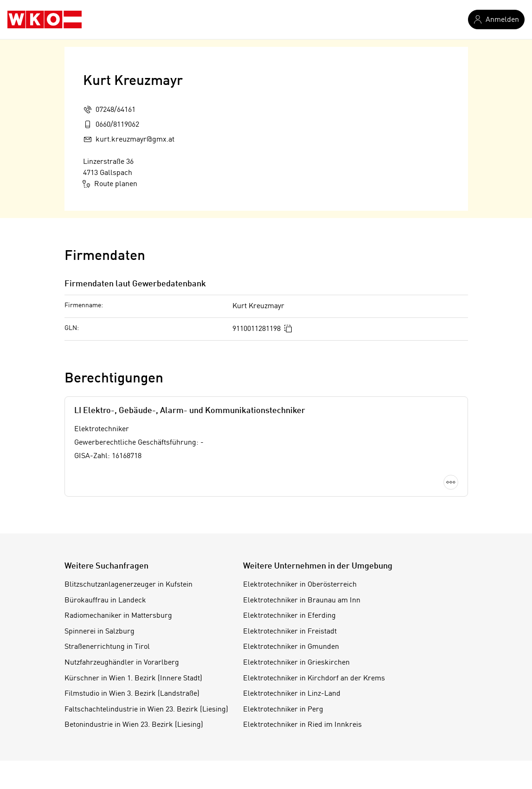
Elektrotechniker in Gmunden (291, 647)
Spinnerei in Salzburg (99, 632)
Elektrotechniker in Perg (283, 710)
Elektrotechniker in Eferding (289, 616)
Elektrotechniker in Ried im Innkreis (302, 725)
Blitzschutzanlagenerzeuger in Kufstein (128, 585)
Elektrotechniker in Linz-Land (292, 694)
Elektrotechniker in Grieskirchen (296, 663)
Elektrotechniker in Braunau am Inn (302, 601)
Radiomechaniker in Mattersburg (118, 616)
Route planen (110, 184)
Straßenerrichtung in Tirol (107, 647)
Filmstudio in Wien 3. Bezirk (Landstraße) (132, 694)
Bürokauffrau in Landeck (105, 601)
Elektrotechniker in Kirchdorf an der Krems (314, 679)
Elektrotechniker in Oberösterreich (300, 585)
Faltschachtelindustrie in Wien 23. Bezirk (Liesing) (146, 710)
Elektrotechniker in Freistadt (290, 632)
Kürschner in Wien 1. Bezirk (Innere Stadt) (133, 679)
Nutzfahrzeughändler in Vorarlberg (122, 663)
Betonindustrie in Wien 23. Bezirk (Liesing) (134, 725)
